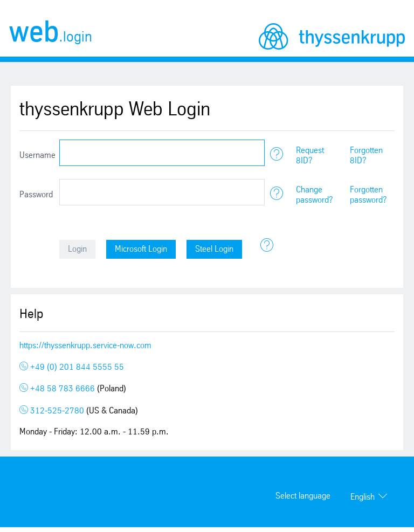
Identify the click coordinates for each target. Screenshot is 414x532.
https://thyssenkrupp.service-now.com (85, 346)
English (363, 497)
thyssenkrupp (332, 36)
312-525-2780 (53, 411)
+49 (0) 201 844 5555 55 (72, 367)
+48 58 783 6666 (58, 389)
